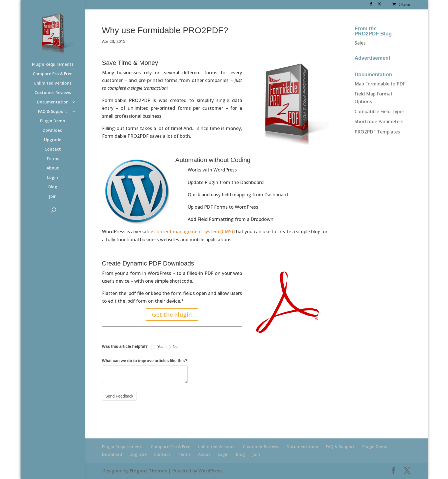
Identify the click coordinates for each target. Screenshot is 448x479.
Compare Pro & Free (53, 74)
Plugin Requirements (53, 65)
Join (53, 197)
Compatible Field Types (380, 111)
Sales (360, 43)
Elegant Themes (148, 471)
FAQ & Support (53, 112)
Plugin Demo (53, 121)
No (172, 347)
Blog (53, 187)
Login (53, 178)
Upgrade (53, 140)
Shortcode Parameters (379, 121)
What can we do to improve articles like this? (145, 361)
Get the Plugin (172, 315)
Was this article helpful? (125, 346)
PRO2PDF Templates (377, 132)
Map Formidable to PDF (380, 84)
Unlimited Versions (53, 83)
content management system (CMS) (194, 231)
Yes (157, 347)
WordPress (210, 471)
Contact (53, 149)
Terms (53, 159)
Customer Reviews (53, 93)
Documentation (53, 102)
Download (53, 131)
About (53, 168)
